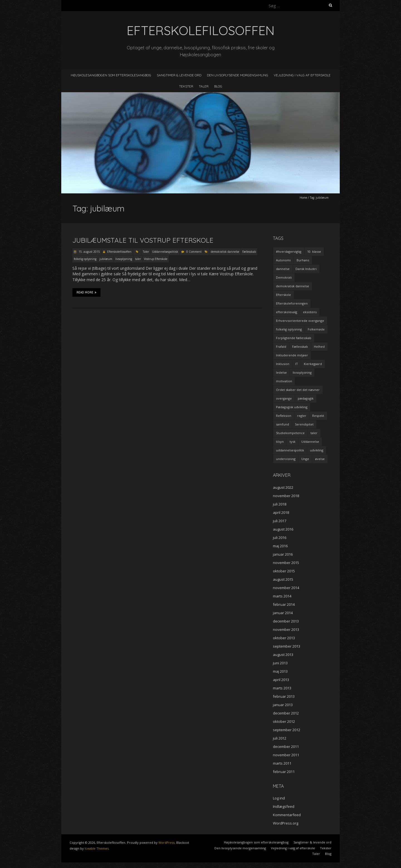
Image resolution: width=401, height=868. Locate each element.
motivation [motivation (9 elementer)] (284, 381)
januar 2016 (283, 554)
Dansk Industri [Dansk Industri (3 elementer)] (306, 269)
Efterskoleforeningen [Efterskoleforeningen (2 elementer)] (292, 303)
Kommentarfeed (287, 815)
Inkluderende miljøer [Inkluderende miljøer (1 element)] (292, 355)
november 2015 (286, 563)
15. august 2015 (89, 252)
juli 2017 (280, 521)
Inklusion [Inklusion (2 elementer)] (283, 364)
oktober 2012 (284, 721)
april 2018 (281, 512)
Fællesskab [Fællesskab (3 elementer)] (300, 347)
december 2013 (286, 621)
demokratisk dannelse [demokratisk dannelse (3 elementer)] (293, 286)
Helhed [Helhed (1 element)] (319, 347)
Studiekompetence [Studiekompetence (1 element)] (290, 433)
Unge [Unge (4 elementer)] (305, 459)
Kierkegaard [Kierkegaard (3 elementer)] (313, 364)
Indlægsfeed (284, 806)
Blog (218, 86)
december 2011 (286, 747)
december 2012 (286, 713)
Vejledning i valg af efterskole (302, 75)
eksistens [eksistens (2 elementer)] (310, 312)
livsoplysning (124, 259)
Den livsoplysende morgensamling (238, 75)
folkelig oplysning (85, 259)
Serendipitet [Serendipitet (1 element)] (304, 424)
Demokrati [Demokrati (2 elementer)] (284, 277)
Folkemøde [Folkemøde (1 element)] (316, 329)
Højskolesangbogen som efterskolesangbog (111, 75)
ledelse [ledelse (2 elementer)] (281, 372)
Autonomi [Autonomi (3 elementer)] (283, 260)
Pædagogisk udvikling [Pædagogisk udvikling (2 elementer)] (292, 407)
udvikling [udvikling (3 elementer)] (317, 450)
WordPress (167, 843)
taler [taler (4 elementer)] (314, 433)
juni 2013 (280, 663)
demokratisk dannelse (225, 252)
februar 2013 (284, 696)
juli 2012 (280, 738)
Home (303, 198)
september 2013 (287, 646)
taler (138, 259)
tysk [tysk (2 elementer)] (293, 442)
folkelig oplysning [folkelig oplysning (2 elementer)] (289, 329)
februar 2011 (284, 772)
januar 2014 (283, 613)
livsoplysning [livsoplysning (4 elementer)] (302, 372)
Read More (86, 292)
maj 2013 (280, 671)
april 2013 (281, 680)
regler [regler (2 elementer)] (302, 416)
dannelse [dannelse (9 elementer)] (283, 269)
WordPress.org (286, 823)
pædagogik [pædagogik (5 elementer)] (306, 398)
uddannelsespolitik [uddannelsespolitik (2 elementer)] (290, 450)
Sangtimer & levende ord (179, 75)
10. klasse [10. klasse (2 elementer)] (314, 251)
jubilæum (106, 259)
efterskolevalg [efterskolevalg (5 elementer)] (287, 312)
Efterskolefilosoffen (119, 252)
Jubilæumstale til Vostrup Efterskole (143, 240)
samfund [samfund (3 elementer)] (283, 424)
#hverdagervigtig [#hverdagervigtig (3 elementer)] (289, 251)
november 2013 (286, 629)
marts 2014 (282, 596)
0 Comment (194, 252)
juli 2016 (280, 538)
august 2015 (283, 579)
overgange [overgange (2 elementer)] (284, 398)
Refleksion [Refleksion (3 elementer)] (284, 416)
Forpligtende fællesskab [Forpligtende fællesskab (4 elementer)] (294, 338)
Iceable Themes (97, 848)
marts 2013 (282, 688)
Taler (204, 86)
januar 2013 (283, 705)
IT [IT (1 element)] (297, 364)
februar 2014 (284, 604)
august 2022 (283, 487)
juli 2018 (280, 504)
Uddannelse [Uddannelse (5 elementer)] (310, 442)
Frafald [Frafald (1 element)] (281, 347)
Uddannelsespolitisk (165, 252)
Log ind (279, 798)
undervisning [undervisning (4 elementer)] (286, 459)
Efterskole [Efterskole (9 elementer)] (283, 295)
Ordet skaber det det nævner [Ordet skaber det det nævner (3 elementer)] (298, 390)
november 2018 (286, 496)
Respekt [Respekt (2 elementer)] (318, 416)
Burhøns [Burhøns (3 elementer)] (303, 260)
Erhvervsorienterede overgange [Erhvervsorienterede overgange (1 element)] (300, 321)
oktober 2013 (284, 638)
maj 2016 (280, 546)
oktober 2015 (284, 571)
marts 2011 (282, 763)
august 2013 (283, 655)
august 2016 (283, 529)
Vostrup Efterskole (156, 259)
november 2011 (286, 755)
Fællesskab (249, 252)
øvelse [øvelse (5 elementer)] (320, 459)
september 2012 (287, 730)
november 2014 (286, 588)
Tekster (186, 86)
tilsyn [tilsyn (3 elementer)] (280, 442)
